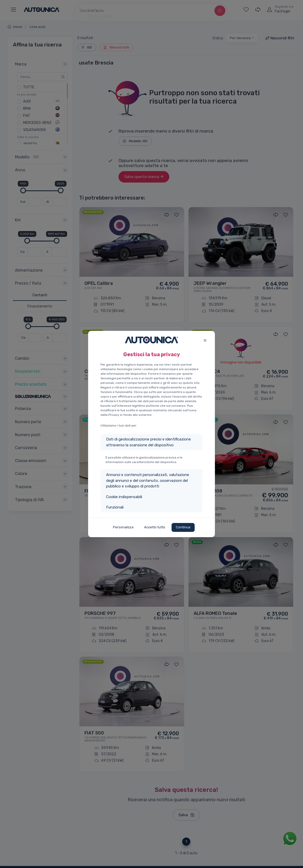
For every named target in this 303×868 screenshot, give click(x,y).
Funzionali (115, 507)
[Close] (205, 340)
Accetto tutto (155, 527)
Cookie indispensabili (124, 497)
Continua (183, 527)
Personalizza (123, 527)
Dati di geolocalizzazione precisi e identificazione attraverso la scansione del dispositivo (148, 442)
